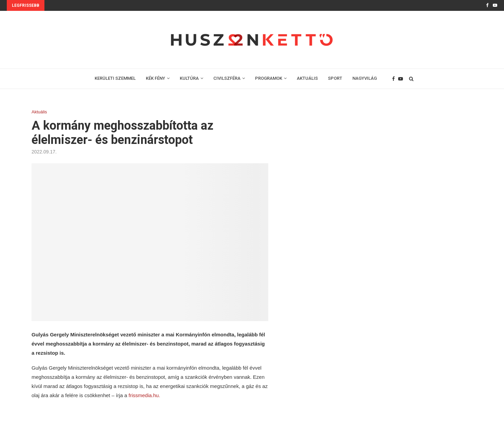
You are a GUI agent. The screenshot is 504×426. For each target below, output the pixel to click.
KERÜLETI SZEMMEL (115, 78)
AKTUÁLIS (307, 78)
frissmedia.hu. (144, 395)
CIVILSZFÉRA (227, 78)
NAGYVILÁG (365, 78)
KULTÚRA (189, 78)
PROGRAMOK (269, 78)
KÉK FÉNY (156, 78)
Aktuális (39, 112)
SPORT (335, 78)
